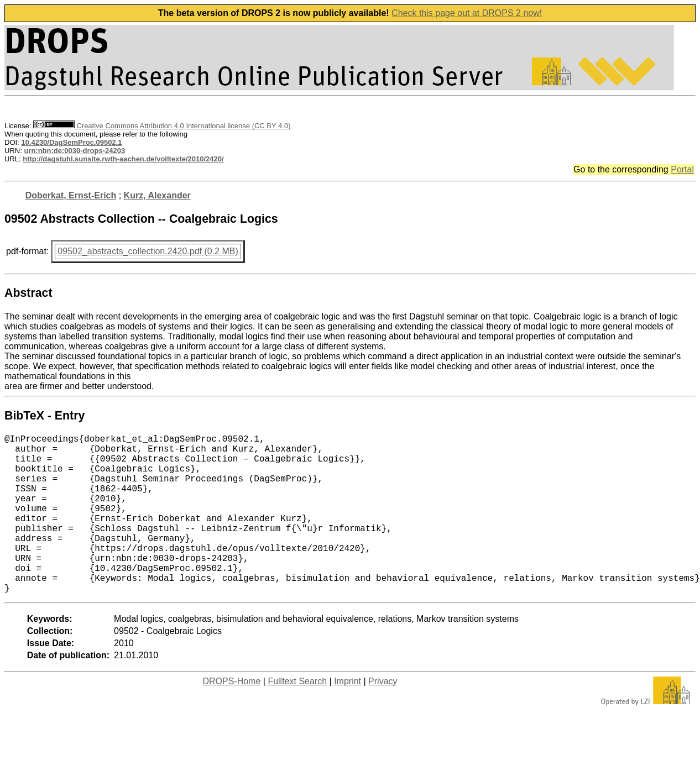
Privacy (383, 717)
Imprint (348, 717)
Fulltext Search (297, 717)
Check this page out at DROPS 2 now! (467, 13)
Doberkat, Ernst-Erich (71, 195)
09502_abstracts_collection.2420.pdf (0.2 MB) (148, 251)
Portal (682, 169)
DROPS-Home (231, 717)
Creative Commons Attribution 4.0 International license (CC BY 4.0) (162, 126)
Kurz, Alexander (157, 195)
